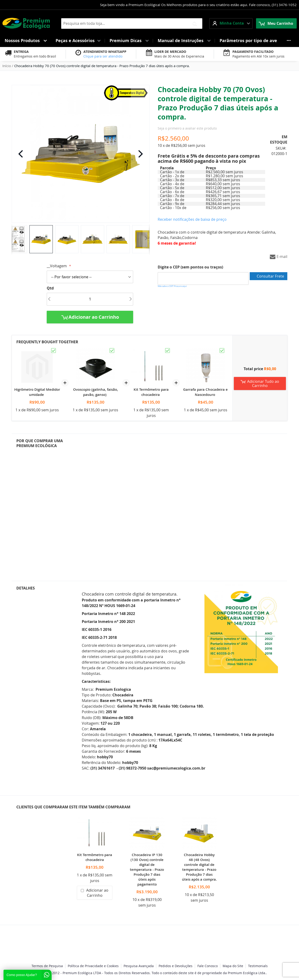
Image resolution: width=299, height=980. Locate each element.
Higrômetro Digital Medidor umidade (37, 392)
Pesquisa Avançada (139, 966)
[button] (231, 24)
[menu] (149, 41)
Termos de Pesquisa (47, 966)
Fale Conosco (208, 966)
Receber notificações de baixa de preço (192, 219)
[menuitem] (25, 41)
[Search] (195, 24)
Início (7, 66)
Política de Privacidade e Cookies (93, 966)
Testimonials (258, 966)
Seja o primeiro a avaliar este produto (187, 128)
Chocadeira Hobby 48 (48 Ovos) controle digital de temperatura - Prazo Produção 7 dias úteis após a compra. (199, 867)
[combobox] (132, 24)
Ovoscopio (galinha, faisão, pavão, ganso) (96, 392)
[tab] (46, 507)
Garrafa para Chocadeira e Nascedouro (205, 392)
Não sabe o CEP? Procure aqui (172, 286)
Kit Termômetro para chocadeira (151, 392)
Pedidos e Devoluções (176, 966)
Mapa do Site (233, 966)
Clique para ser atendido (103, 56)
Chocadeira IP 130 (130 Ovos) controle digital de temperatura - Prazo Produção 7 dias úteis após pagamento (147, 870)
